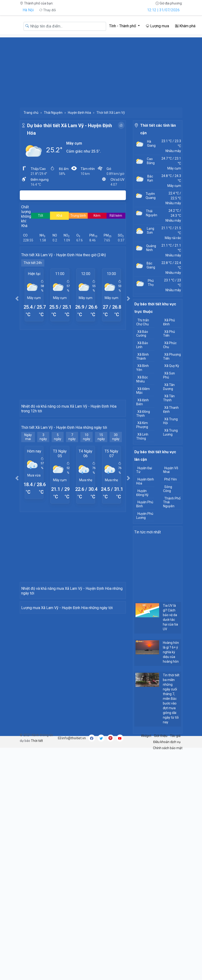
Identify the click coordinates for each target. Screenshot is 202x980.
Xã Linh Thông (142, 436)
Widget (146, 770)
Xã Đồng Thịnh (143, 414)
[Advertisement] (101, 70)
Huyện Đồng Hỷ (142, 493)
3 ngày (43, 488)
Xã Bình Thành (142, 356)
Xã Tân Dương (169, 387)
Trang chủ (31, 113)
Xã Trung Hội (170, 421)
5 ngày (58, 488)
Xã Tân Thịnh (169, 398)
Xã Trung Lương (170, 432)
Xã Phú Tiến (169, 334)
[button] (17, 298)
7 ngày (72, 488)
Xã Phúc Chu (170, 345)
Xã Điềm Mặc (143, 391)
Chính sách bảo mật (168, 782)
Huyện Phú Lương (145, 516)
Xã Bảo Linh (142, 345)
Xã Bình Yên (142, 368)
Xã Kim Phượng (142, 425)
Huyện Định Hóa (79, 113)
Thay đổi (47, 10)
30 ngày (116, 488)
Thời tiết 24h (33, 263)
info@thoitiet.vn (72, 772)
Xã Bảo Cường (142, 334)
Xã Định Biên (142, 402)
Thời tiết (37, 775)
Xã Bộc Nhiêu (142, 379)
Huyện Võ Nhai (171, 470)
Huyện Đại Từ (144, 470)
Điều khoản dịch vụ (167, 776)
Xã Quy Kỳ (172, 366)
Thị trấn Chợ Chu (143, 322)
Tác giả (175, 770)
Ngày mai (28, 488)
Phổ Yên (171, 479)
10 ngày (87, 488)
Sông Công (168, 489)
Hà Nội (28, 10)
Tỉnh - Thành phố (123, 26)
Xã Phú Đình (169, 322)
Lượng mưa (157, 26)
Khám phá (185, 26)
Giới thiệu (161, 770)
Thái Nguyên (53, 113)
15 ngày (101, 488)
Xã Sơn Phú (169, 375)
